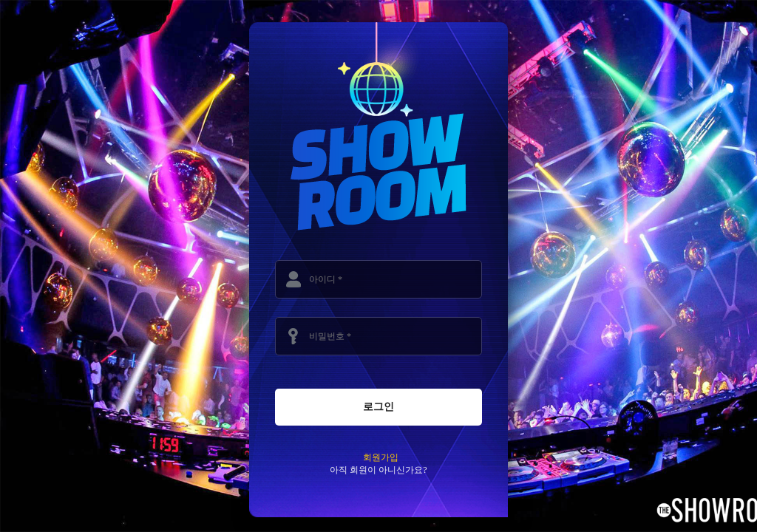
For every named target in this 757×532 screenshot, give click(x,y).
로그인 (378, 406)
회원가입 (381, 457)
